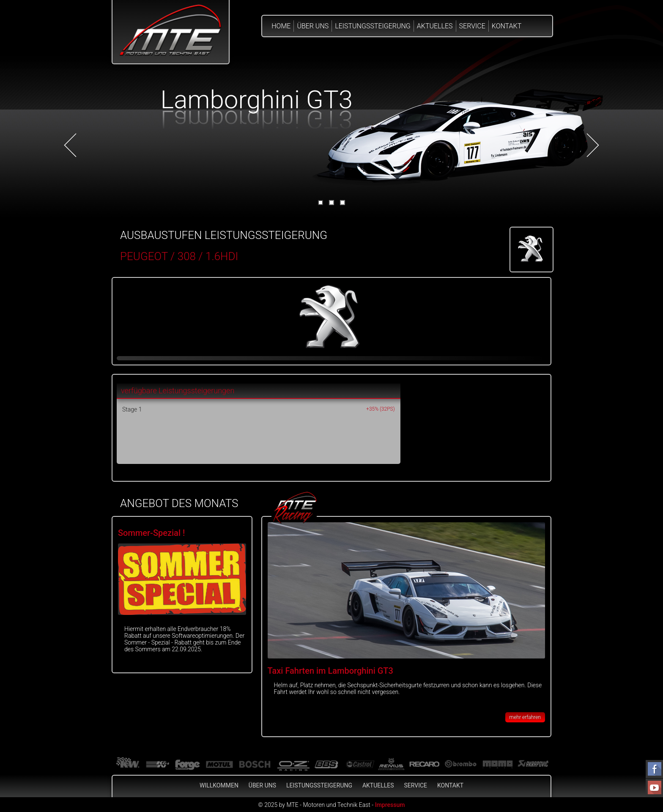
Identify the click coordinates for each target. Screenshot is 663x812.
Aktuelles (435, 26)
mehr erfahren (525, 717)
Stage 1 (132, 409)
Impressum (390, 805)
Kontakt (507, 26)
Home (281, 26)
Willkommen (219, 785)
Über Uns (313, 26)
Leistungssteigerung (373, 26)
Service (472, 26)
